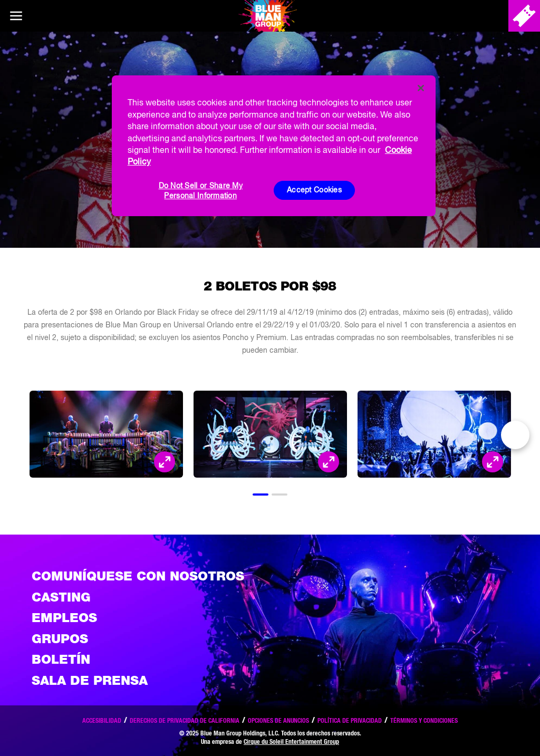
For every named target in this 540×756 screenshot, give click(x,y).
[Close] (421, 88)
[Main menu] (16, 16)
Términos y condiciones (424, 720)
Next (515, 435)
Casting (61, 597)
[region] (274, 146)
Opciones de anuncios (278, 720)
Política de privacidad (350, 720)
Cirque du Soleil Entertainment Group (291, 742)
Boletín (61, 659)
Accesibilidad (102, 720)
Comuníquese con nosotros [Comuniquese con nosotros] (138, 576)
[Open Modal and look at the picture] (165, 462)
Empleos (64, 618)
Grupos (60, 639)
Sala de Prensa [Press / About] (90, 680)
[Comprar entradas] (524, 16)
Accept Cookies (314, 190)
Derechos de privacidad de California (185, 720)
